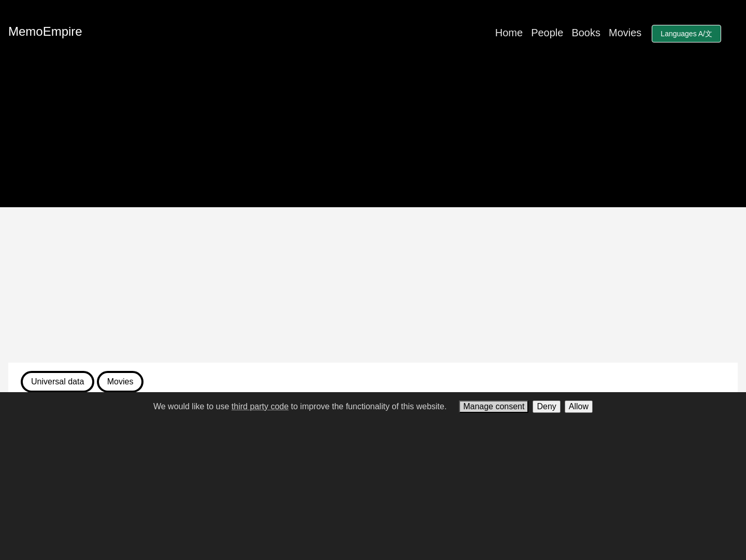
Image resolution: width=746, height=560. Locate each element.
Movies (625, 33)
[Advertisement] (373, 285)
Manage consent (494, 406)
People (547, 33)
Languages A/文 (686, 34)
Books (586, 33)
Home (509, 33)
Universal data (58, 382)
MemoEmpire (45, 31)
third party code (260, 406)
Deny (546, 406)
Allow (579, 406)
